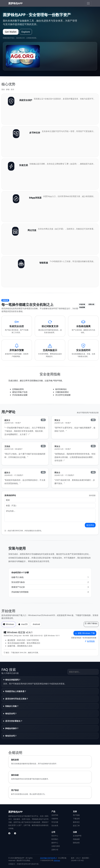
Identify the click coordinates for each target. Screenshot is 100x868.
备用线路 (90, 641)
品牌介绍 (55, 850)
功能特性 (55, 819)
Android (36, 624)
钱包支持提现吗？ (13, 680)
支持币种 (55, 815)
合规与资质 (56, 846)
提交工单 (76, 825)
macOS (23, 624)
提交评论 (90, 525)
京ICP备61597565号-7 (49, 858)
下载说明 (76, 819)
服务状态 (76, 822)
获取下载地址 (91, 623)
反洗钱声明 (77, 836)
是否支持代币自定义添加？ (17, 699)
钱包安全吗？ (11, 714)
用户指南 (76, 815)
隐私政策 (76, 843)
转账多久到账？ (12, 706)
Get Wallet (11, 32)
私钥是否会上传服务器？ (16, 691)
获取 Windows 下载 (85, 633)
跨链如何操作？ (12, 728)
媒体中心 (55, 843)
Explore (26, 32)
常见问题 (55, 822)
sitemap (57, 860)
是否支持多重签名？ (14, 721)
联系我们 (55, 839)
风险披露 (76, 839)
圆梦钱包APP (15, 3)
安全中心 (55, 836)
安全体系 (55, 825)
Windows (8, 624)
